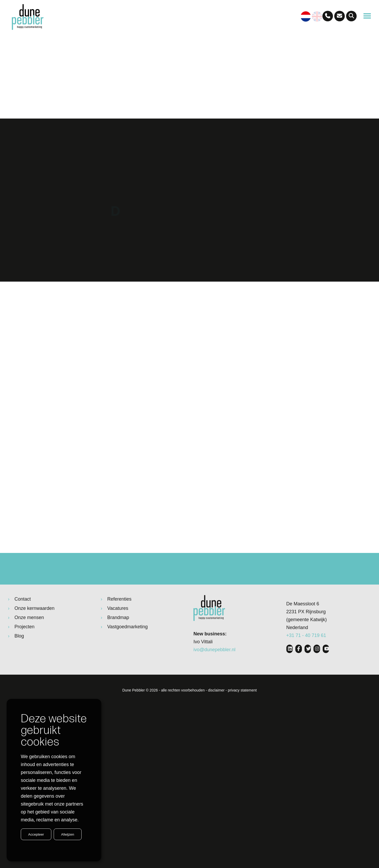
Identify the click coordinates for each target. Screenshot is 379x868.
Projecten (24, 647)
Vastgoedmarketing (128, 647)
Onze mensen (29, 637)
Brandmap (118, 637)
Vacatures (118, 628)
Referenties (119, 619)
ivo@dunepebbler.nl (214, 670)
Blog (19, 656)
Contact (23, 619)
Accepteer (36, 834)
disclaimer (216, 710)
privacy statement (242, 710)
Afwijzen (68, 834)
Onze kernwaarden (34, 628)
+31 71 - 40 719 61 (306, 655)
